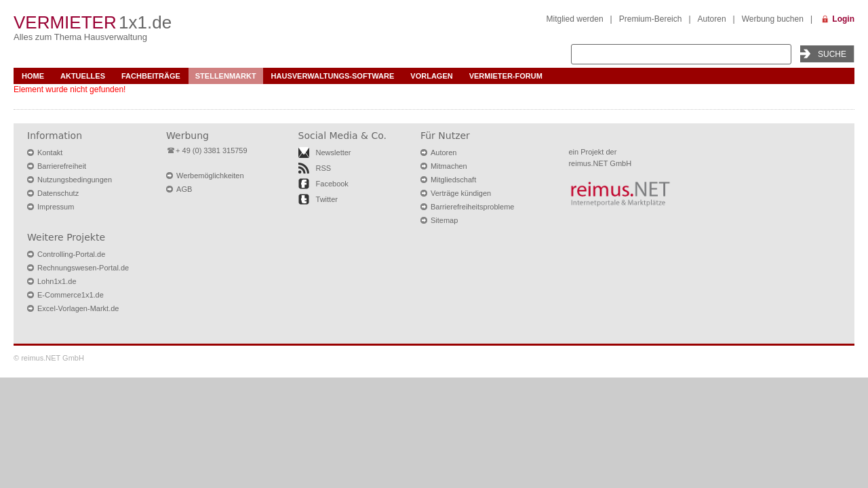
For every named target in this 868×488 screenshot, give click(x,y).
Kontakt (50, 152)
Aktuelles (83, 76)
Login (843, 19)
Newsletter (334, 152)
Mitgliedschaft (453, 180)
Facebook (332, 184)
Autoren (712, 19)
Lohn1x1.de (57, 281)
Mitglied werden (575, 19)
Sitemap (444, 220)
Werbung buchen (773, 19)
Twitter (327, 199)
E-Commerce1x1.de (71, 295)
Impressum (56, 207)
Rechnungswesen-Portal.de (83, 268)
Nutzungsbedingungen (75, 180)
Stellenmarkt (226, 76)
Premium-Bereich (651, 19)
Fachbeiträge (151, 76)
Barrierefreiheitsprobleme (473, 207)
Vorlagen (431, 76)
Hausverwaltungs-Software (333, 76)
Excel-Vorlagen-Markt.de (78, 308)
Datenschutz (58, 193)
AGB (184, 189)
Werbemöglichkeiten (210, 176)
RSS (324, 168)
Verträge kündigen (461, 193)
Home (33, 76)
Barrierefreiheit (62, 166)
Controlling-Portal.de (71, 254)
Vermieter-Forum (506, 76)
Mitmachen (449, 166)
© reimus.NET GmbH (49, 358)
